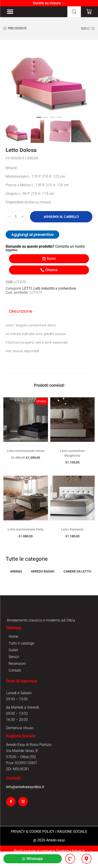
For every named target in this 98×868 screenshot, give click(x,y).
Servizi (14, 668)
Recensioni (17, 675)
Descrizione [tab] (21, 311)
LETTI (27, 288)
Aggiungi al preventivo (32, 235)
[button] (10, 12)
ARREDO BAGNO (43, 571)
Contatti (15, 682)
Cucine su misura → (49, 3)
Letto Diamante (72, 529)
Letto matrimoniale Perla (26, 529)
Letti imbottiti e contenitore (55, 288)
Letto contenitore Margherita (72, 453)
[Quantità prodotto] (16, 217)
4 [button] (59, 119)
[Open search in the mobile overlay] (74, 12)
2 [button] (46, 119)
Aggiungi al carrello (61, 217)
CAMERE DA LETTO (77, 571)
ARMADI (16, 571)
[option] (49, 78)
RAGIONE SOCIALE (72, 843)
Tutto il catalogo (22, 655)
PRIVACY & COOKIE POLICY (33, 843)
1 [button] (39, 119)
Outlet (13, 662)
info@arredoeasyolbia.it (25, 798)
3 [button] (52, 119)
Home (13, 648)
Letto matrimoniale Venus (26, 451)
